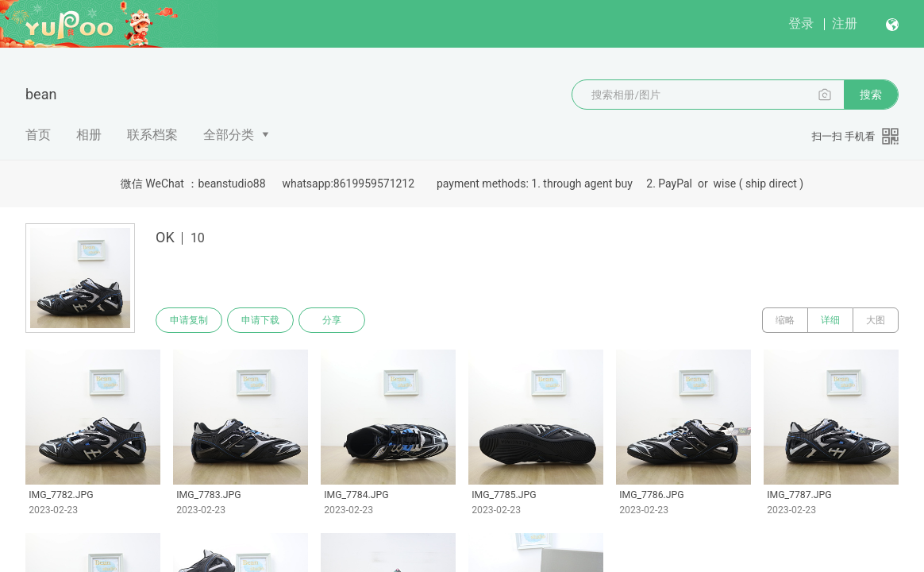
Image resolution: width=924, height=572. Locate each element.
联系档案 (152, 135)
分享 (332, 320)
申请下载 (260, 320)
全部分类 (229, 135)
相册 (89, 135)
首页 (38, 135)
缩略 (785, 320)
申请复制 (189, 320)
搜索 (871, 95)
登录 (801, 23)
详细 (830, 320)
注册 (845, 23)
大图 (876, 320)
